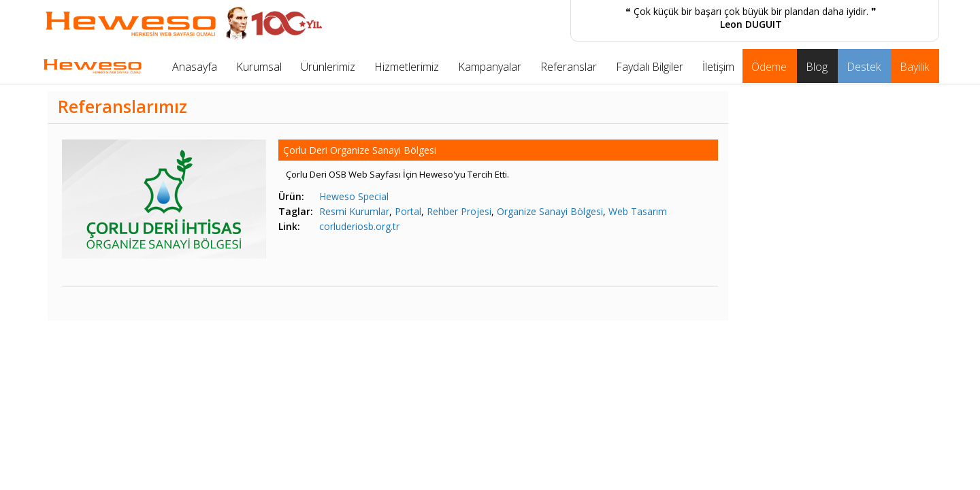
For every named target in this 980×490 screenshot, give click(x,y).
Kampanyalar (490, 67)
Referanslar (569, 67)
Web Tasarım (638, 211)
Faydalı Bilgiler (650, 67)
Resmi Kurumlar (354, 211)
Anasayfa (195, 67)
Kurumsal (259, 67)
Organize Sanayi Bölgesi (550, 211)
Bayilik (914, 67)
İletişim (718, 67)
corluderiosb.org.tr (359, 226)
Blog (817, 67)
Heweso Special (354, 196)
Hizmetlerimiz (407, 67)
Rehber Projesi (459, 211)
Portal (408, 211)
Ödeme (769, 67)
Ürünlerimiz (328, 67)
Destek (864, 67)
